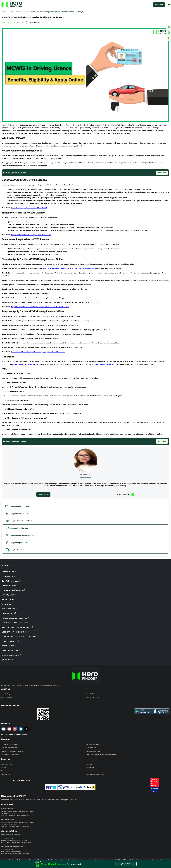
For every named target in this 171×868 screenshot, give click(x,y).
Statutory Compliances (10, 755)
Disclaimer (90, 767)
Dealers (4, 771)
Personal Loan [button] (10, 572)
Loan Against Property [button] (14, 590)
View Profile (43, 494)
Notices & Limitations (9, 748)
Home (4, 12)
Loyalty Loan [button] (9, 595)
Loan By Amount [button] (11, 641)
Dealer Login (6, 774)
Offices (4, 767)
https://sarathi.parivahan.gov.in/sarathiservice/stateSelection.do (69, 269)
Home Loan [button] (8, 599)
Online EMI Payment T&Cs (96, 774)
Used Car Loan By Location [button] (16, 632)
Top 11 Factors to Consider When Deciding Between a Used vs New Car (40, 307)
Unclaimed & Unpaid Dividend (12, 751)
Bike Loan (18, 364)
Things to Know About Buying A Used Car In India (31, 235)
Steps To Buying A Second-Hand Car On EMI (29, 208)
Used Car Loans (22, 12)
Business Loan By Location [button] (15, 623)
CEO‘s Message (7, 697)
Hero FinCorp (30, 364)
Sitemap (90, 764)
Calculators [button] (9, 646)
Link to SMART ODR (94, 751)
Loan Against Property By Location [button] (20, 637)
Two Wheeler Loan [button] (12, 581)
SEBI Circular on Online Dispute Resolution (101, 755)
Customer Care (7, 764)
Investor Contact (93, 744)
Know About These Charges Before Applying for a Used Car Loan (38, 352)
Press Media (91, 748)
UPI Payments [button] (9, 613)
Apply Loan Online (126, 864)
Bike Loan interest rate (104, 364)
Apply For (17, 506)
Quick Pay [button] (8, 660)
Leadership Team (93, 697)
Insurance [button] (7, 604)
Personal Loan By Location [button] (16, 618)
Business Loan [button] (9, 576)
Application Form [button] (11, 650)
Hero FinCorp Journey (9, 694)
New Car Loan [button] (9, 609)
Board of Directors (93, 694)
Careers (89, 771)
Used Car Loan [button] (10, 586)
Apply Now (159, 5)
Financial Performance (10, 744)
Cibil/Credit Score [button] (12, 655)
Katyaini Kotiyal (34, 23)
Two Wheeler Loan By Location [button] (18, 627)
